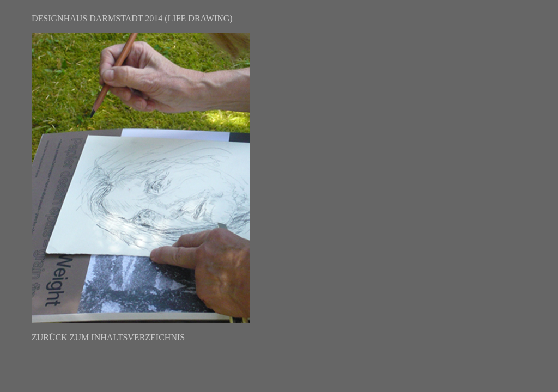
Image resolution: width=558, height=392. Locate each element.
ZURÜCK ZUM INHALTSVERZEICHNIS (108, 337)
